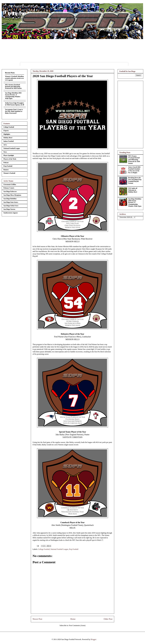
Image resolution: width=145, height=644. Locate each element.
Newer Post (37, 619)
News (5, 152)
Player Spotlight (9, 155)
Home (73, 619)
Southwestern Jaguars (11, 213)
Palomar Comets (9, 188)
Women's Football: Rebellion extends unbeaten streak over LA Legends (14, 78)
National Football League (59, 549)
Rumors (6, 170)
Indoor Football (9, 141)
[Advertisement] (130, 114)
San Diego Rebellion (10, 199)
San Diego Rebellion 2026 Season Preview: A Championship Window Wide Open (13, 96)
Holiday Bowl (8, 138)
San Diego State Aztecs (11, 202)
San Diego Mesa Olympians (12, 195)
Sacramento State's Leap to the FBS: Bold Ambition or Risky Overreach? (14, 111)
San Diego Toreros (9, 209)
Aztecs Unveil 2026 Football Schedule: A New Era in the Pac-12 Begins (134, 170)
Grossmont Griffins (10, 185)
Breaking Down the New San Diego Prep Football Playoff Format (135, 180)
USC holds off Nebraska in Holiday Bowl (133, 190)
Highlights (7, 134)
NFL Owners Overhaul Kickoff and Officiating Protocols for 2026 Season (13, 87)
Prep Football (74, 549)
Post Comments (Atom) (77, 625)
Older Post (108, 619)
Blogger (93, 639)
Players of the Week (10, 159)
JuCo (5, 145)
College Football (44, 549)
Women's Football (9, 173)
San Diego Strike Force (11, 206)
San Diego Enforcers (10, 192)
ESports (6, 131)
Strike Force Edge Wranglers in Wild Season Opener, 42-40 (15, 104)
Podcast (6, 163)
